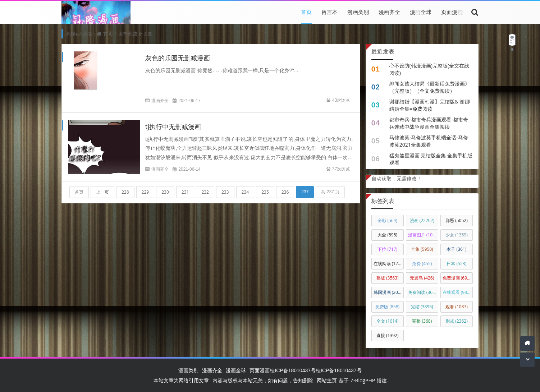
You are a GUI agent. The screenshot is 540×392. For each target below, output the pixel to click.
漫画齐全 (389, 12)
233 (225, 192)
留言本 (330, 12)
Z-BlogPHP (363, 380)
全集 (422, 249)
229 (145, 192)
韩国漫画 (389, 292)
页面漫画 (452, 12)
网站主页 (327, 380)
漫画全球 (421, 12)
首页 (306, 12)
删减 (132, 34)
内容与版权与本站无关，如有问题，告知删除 (263, 380)
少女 (457, 235)
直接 (388, 335)
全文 (388, 321)
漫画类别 (358, 12)
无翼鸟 (422, 278)
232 (205, 192)
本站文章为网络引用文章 (181, 380)
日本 (456, 264)
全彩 (387, 220)
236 (285, 192)
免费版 (387, 307)
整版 (388, 278)
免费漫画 (457, 278)
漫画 (422, 220)
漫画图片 (423, 235)
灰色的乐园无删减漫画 (178, 58)
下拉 (387, 249)
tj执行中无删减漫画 (173, 126)
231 (185, 192)
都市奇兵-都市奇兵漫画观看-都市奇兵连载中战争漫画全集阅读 (429, 123)
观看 (457, 307)
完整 (422, 321)
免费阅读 (423, 292)
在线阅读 (389, 264)
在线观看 (457, 292)
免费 (422, 264)
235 (265, 192)
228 (125, 192)
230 (165, 192)
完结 (422, 307)
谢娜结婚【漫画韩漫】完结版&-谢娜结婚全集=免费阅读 (430, 105)
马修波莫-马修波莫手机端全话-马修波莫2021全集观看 (429, 141)
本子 (456, 249)
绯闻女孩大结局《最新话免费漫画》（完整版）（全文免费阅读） (430, 87)
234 (245, 192)
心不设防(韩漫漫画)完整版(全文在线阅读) (429, 69)
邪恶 (457, 220)
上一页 (102, 192)
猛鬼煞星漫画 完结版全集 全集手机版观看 (431, 159)
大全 (387, 235)
